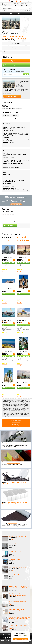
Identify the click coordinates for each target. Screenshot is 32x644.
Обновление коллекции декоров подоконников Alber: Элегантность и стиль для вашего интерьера (19, 611)
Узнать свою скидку (9, 263)
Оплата (5, 151)
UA (27, 1)
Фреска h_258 (6, 320)
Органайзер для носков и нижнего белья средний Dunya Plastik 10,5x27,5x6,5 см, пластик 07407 (15, 503)
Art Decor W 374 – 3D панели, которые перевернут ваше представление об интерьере (18, 627)
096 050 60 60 (24, 4)
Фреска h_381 (6, 351)
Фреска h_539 (21, 383)
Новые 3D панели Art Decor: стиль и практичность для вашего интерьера (18, 595)
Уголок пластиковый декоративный (14, 463)
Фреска (15, 116)
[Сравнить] (28, 11)
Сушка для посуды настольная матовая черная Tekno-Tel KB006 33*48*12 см (15, 483)
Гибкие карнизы (13, 545)
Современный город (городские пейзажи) (15, 239)
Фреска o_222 (6, 258)
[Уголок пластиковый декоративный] (16, 456)
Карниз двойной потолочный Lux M (17, 567)
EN (29, 1)
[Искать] (29, 8)
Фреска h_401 (6, 383)
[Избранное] (25, 11)
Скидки (19, 1)
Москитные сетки (13, 538)
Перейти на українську (20, 639)
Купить (26, 74)
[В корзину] (14, 260)
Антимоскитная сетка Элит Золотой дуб (18, 536)
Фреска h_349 (21, 320)
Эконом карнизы (9, 444)
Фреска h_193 (6, 289)
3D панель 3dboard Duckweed (16, 575)
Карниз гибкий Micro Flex (15, 544)
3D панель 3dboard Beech (15, 559)
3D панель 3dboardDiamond (16, 552)
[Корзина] (30, 11)
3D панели (11, 553)
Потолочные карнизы (14, 569)
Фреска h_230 (21, 289)
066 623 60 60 (24, 5)
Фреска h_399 (21, 351)
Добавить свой (10, 225)
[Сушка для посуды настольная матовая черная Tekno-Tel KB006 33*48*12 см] (16, 475)
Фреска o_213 (16, 422)
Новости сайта (6, 583)
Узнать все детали (16, 204)
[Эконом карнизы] (16, 437)
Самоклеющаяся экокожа (13, 523)
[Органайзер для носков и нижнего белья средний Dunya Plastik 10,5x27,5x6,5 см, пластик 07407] (16, 496)
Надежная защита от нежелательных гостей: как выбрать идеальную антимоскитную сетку (19, 587)
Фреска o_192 (21, 258)
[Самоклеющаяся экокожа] (16, 516)
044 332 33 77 (15, 4)
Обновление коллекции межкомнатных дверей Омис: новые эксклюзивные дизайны (18, 603)
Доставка (6, 124)
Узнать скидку (9, 65)
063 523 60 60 (15, 5)
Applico (3, 53)
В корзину (16, 61)
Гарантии (6, 172)
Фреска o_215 (16, 426)
